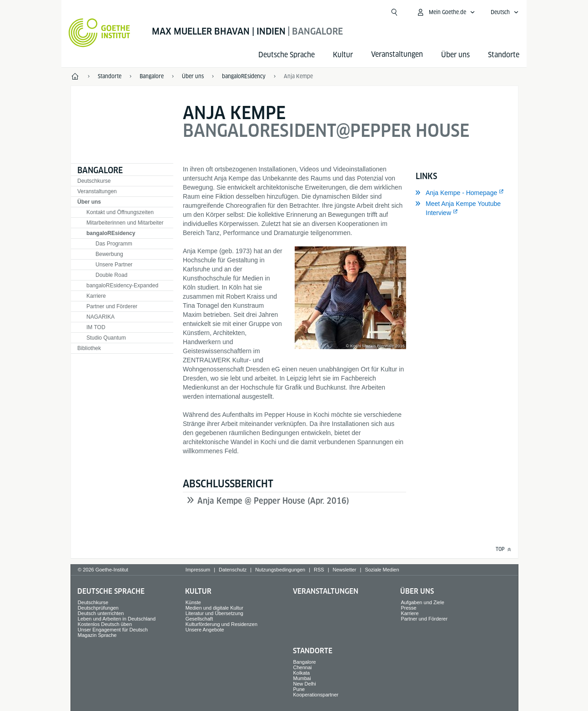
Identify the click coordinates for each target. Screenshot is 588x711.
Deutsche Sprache (286, 55)
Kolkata (302, 673)
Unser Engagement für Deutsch (113, 630)
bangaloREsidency (111, 233)
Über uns (455, 55)
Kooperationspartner (316, 695)
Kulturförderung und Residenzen (221, 624)
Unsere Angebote (205, 630)
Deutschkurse (94, 181)
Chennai (303, 667)
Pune (299, 689)
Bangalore (100, 170)
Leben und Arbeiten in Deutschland (117, 619)
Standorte (504, 55)
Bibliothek (89, 348)
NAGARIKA (101, 317)
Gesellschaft (199, 619)
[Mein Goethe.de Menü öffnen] (446, 12)
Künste (193, 602)
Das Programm (114, 244)
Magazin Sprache (97, 635)
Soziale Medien (382, 570)
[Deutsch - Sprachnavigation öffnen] (505, 12)
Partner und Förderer (112, 306)
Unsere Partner (114, 265)
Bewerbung (109, 254)
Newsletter (345, 570)
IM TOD (96, 327)
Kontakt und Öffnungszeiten (120, 212)
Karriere (96, 296)
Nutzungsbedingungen (280, 570)
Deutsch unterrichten (101, 613)
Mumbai (302, 678)
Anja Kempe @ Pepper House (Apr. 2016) (273, 501)
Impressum (198, 570)
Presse (408, 608)
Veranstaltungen (97, 191)
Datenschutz (233, 570)
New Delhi (305, 684)
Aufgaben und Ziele (422, 602)
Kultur (343, 55)
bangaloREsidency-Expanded (122, 285)
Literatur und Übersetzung (214, 613)
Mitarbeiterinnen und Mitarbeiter (125, 223)
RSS (319, 570)
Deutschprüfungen (98, 608)
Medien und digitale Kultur (214, 608)
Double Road (111, 275)
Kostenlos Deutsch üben (105, 624)
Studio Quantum (106, 338)
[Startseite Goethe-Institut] (99, 33)
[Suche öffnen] (394, 12)
